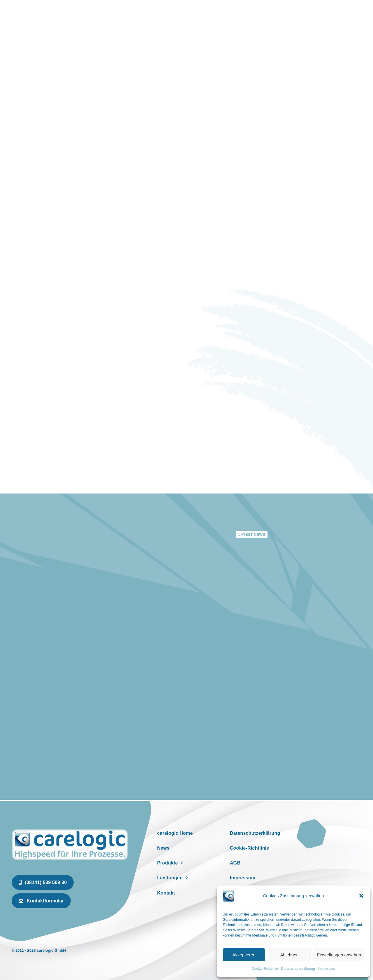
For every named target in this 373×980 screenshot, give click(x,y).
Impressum (327, 969)
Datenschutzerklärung (298, 969)
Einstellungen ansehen (339, 955)
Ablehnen (289, 955)
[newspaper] (70, 830)
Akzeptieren (244, 955)
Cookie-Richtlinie (265, 969)
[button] (361, 896)
